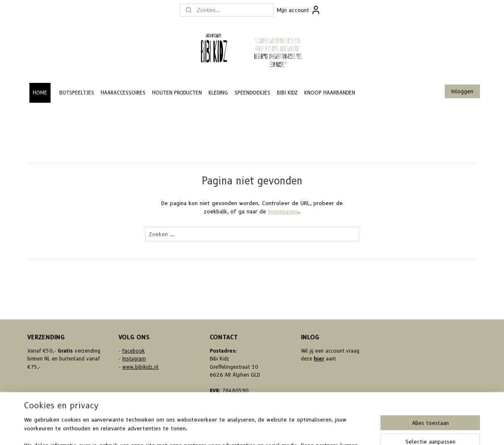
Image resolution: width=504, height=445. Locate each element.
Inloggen (462, 91)
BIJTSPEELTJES (77, 93)
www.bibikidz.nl (141, 367)
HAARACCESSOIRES (123, 93)
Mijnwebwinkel (359, 430)
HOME (40, 93)
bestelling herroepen (240, 430)
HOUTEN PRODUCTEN (177, 93)
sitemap (193, 430)
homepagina (283, 211)
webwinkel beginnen (288, 430)
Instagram (134, 359)
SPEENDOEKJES (252, 93)
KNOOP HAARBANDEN (330, 93)
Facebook (133, 351)
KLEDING (218, 93)
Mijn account (299, 10)
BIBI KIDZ (287, 93)
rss (209, 430)
